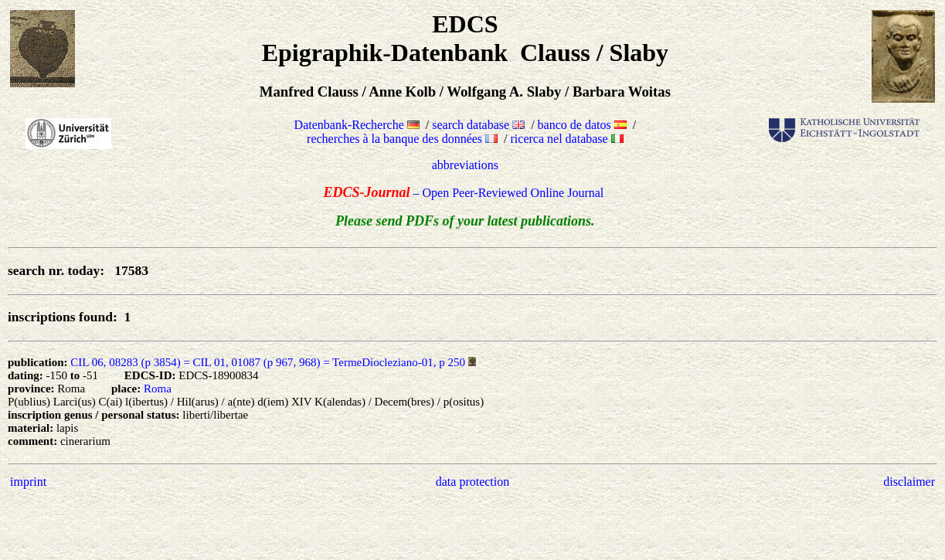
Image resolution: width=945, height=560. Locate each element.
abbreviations (465, 165)
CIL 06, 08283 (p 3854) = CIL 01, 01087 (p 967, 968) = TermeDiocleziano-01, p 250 (268, 362)
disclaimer (909, 482)
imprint (28, 482)
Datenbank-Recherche (357, 125)
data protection (473, 482)
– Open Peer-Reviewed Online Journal (465, 193)
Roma (158, 389)
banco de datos (582, 125)
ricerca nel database (567, 139)
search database (478, 125)
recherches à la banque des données (402, 139)
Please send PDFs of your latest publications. (465, 221)
